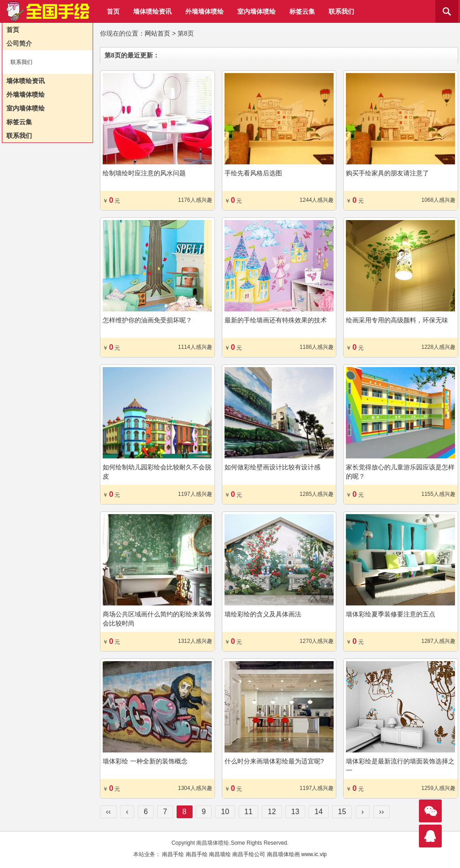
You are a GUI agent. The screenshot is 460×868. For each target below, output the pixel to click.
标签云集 (302, 11)
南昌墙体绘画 (283, 854)
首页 (113, 11)
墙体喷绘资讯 (152, 11)
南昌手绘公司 (249, 854)
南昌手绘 (173, 854)
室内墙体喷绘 (256, 11)
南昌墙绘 (220, 854)
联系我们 (341, 11)
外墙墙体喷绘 (204, 11)
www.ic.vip (314, 854)
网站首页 (157, 33)
